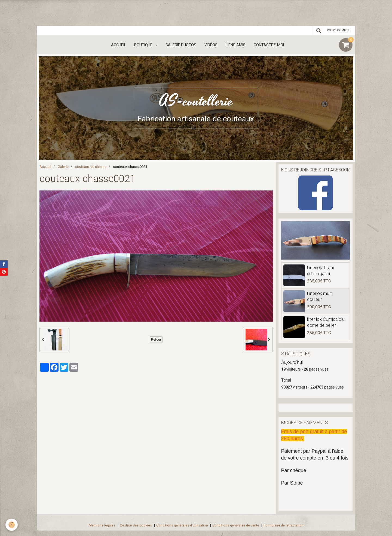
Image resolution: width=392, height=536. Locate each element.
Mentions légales (102, 525)
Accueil (119, 45)
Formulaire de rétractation (284, 525)
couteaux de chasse (91, 167)
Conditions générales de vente (236, 525)
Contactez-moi (269, 45)
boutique (144, 45)
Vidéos (211, 45)
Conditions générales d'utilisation (182, 525)
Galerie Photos (181, 45)
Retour (156, 340)
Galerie (63, 167)
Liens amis (236, 45)
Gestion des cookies (136, 525)
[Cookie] (12, 525)
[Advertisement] (99, 12)
